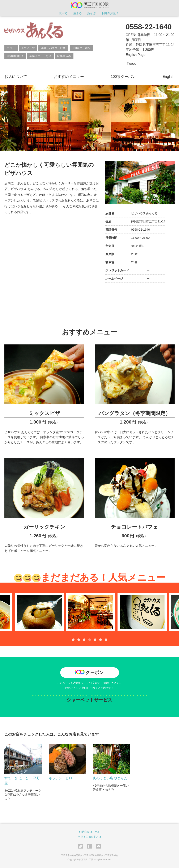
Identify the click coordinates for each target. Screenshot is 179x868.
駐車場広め (64, 56)
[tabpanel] (90, 612)
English (169, 77)
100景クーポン (81, 48)
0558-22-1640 (149, 27)
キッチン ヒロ (60, 778)
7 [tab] (106, 640)
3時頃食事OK (15, 56)
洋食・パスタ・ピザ (53, 48)
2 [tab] (79, 640)
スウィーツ (28, 48)
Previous (8, 614)
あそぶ (91, 13)
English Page (136, 55)
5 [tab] (95, 640)
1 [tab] (73, 640)
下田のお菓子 (110, 13)
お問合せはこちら (90, 832)
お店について (16, 77)
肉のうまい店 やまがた (110, 778)
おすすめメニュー (69, 77)
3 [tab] (84, 640)
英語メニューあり (40, 56)
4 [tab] (90, 640)
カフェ (11, 48)
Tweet (131, 64)
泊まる (77, 13)
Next (171, 614)
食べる (63, 13)
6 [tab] (101, 640)
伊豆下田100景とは (89, 837)
